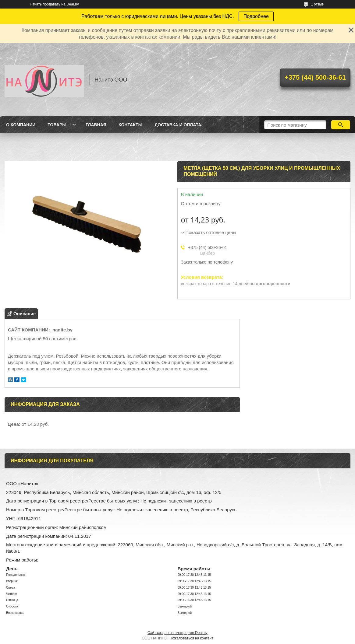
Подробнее (256, 16)
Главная (96, 125)
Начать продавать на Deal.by (54, 4)
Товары (57, 125)
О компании (21, 125)
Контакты (130, 125)
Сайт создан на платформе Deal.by (177, 633)
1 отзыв (317, 4)
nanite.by (62, 330)
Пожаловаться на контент (191, 638)
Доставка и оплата (178, 125)
